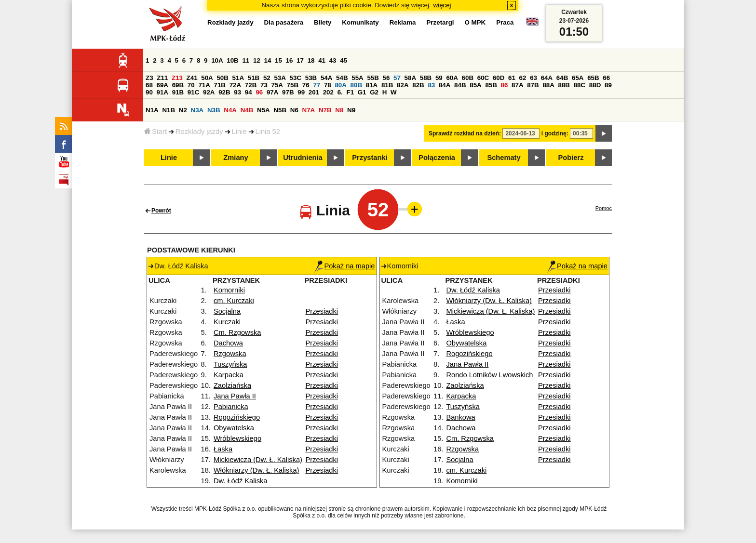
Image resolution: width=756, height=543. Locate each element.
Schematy (504, 158)
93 (237, 92)
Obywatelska (234, 428)
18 (311, 60)
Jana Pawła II (235, 396)
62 (523, 78)
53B (311, 78)
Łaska (223, 449)
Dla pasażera (284, 22)
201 (314, 92)
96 (259, 92)
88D (595, 85)
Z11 (162, 78)
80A (340, 85)
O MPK (475, 22)
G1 (362, 92)
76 (306, 85)
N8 (339, 110)
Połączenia (437, 158)
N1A (152, 110)
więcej (442, 5)
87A (517, 85)
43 (333, 60)
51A (238, 78)
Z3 (149, 78)
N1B (169, 110)
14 (268, 60)
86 (505, 85)
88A (548, 85)
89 (608, 85)
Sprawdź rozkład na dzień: (465, 133)
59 (439, 78)
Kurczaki (227, 322)
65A (578, 78)
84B (460, 85)
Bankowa (460, 417)
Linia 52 (268, 132)
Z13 (177, 78)
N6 (294, 110)
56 (386, 78)
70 (191, 85)
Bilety (323, 22)
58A (410, 78)
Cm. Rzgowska (237, 332)
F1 (350, 92)
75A (277, 85)
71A (204, 85)
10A (217, 60)
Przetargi (440, 22)
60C (483, 78)
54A (326, 78)
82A (403, 85)
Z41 (192, 78)
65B (593, 78)
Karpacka (229, 375)
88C (580, 85)
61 (512, 78)
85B (491, 85)
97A (272, 92)
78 (328, 85)
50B (222, 78)
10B (232, 60)
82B (418, 85)
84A (445, 85)
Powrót (161, 211)
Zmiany (236, 158)
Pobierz (571, 158)
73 (264, 85)
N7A (309, 110)
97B (288, 92)
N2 (183, 110)
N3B (214, 110)
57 (397, 78)
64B (562, 78)
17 (300, 60)
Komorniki (229, 290)
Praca (505, 22)
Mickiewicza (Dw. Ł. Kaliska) (258, 460)
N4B (247, 110)
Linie (239, 132)
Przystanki (370, 158)
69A (162, 85)
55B (373, 78)
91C (193, 92)
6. (340, 92)
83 (431, 85)
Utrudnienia (303, 158)
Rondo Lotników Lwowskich (489, 375)
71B (220, 85)
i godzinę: (555, 133)
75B (293, 85)
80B (356, 85)
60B (468, 78)
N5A (263, 110)
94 (249, 92)
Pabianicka (231, 407)
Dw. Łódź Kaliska (241, 481)
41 (322, 60)
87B (533, 85)
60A (452, 78)
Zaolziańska (232, 385)
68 (149, 85)
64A (547, 78)
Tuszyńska (230, 364)
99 (301, 92)
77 (317, 85)
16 (290, 60)
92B (224, 92)
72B (251, 85)
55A (357, 78)
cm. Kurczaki (234, 301)
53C (296, 78)
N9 (351, 110)
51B (254, 78)
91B (178, 92)
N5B (280, 110)
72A (235, 85)
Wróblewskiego (237, 438)
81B (387, 85)
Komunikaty (360, 22)
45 (344, 60)
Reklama (403, 22)
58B (426, 78)
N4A (230, 110)
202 (328, 92)
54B (342, 78)
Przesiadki (322, 311)
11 (246, 60)
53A (280, 78)
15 (278, 60)
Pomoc (604, 208)
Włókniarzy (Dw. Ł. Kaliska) (256, 470)
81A (372, 85)
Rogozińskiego (237, 417)
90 (149, 92)
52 (267, 78)
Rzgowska (230, 354)
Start (155, 132)
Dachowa (228, 343)
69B (178, 85)
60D (499, 78)
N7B (325, 110)
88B (564, 85)
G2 (374, 92)
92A (209, 92)
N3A (197, 110)
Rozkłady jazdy (199, 132)
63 (533, 78)
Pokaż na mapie (344, 266)
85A (475, 85)
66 (606, 78)
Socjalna (227, 311)
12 (257, 60)
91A (162, 92)
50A (207, 78)
